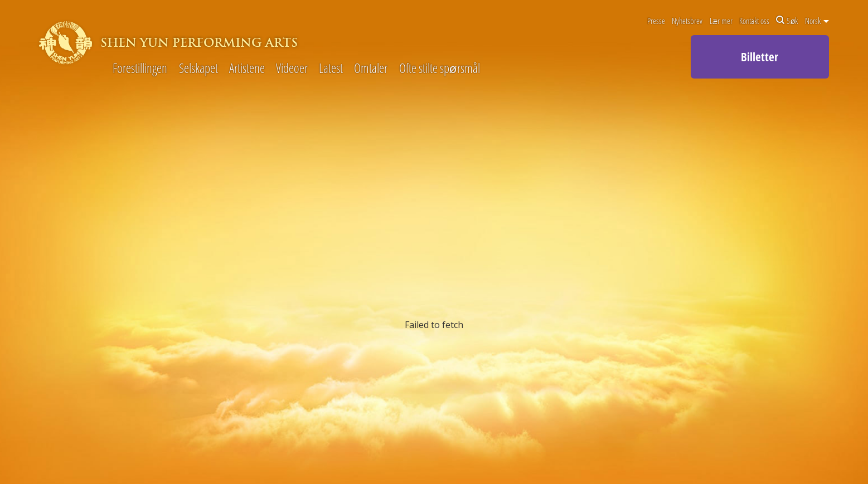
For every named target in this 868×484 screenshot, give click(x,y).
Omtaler (371, 69)
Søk (787, 21)
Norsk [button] (817, 21)
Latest (331, 69)
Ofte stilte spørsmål (440, 69)
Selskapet (198, 69)
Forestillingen (140, 69)
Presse (656, 21)
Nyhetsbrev (687, 21)
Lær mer (721, 21)
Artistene (247, 69)
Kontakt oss (754, 21)
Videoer (292, 69)
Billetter (760, 57)
